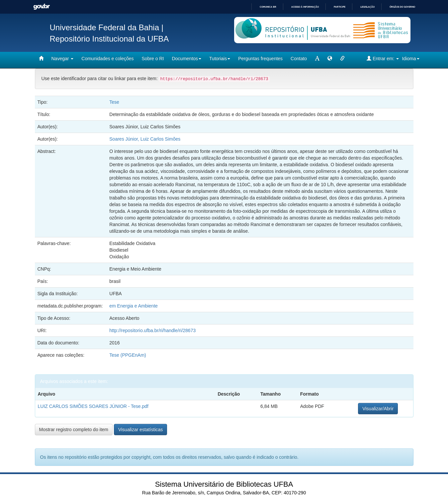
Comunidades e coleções (107, 59)
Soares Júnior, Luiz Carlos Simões (145, 139)
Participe (340, 7)
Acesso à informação (305, 7)
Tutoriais (220, 59)
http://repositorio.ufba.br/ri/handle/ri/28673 (152, 330)
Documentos (186, 59)
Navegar (63, 59)
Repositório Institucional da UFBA (109, 39)
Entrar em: (383, 58)
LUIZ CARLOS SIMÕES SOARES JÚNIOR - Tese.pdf (93, 406)
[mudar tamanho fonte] (317, 59)
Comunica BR (268, 7)
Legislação (367, 7)
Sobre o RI (153, 59)
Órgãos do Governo (402, 7)
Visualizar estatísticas (140, 430)
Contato (299, 59)
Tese (114, 102)
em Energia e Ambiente (134, 306)
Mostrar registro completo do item (74, 430)
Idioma (410, 59)
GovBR (42, 7)
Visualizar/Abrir (378, 409)
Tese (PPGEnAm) (128, 355)
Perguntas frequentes (260, 59)
